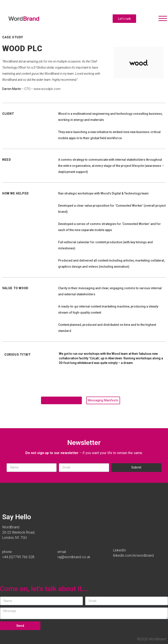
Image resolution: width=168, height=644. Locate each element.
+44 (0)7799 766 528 (18, 557)
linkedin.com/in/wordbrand (133, 555)
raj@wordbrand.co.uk (74, 557)
